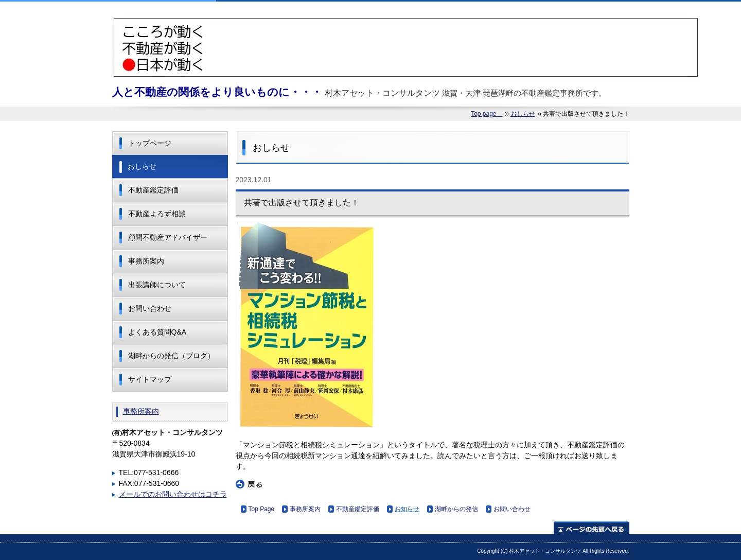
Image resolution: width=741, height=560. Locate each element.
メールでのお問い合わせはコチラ (173, 494)
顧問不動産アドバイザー (168, 237)
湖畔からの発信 (456, 509)
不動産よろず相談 (157, 214)
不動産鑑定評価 (358, 509)
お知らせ (407, 509)
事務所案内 (305, 509)
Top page (487, 114)
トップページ (150, 143)
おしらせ (523, 114)
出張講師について (157, 285)
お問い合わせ (512, 509)
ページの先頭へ (592, 528)
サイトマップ (150, 379)
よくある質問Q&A (157, 332)
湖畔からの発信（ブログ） (171, 356)
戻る (249, 484)
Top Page (262, 509)
